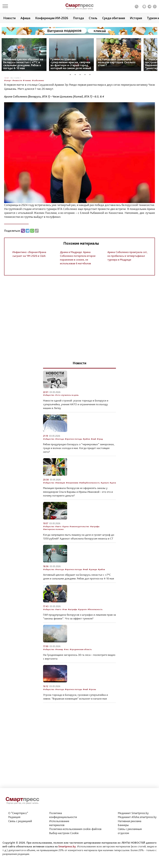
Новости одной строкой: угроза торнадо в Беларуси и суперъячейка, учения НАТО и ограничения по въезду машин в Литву (76, 430)
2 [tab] (76, 74)
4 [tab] (86, 74)
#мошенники (72, 508)
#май (93, 464)
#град (100, 464)
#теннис (27, 106)
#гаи (65, 635)
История (136, 18)
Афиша (25, 18)
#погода (60, 464)
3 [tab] (81, 74)
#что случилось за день (67, 421)
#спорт (8, 106)
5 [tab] (91, 74)
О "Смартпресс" (18, 833)
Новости (9, 18)
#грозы (92, 715)
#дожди (93, 595)
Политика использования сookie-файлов (75, 849)
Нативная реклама (130, 841)
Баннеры (123, 845)
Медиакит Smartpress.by (133, 833)
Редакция (14, 837)
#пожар (59, 675)
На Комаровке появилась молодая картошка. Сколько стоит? (117, 62)
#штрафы (95, 552)
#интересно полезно (53, 555)
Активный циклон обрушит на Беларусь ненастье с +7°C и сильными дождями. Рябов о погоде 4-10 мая (23, 64)
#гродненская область (81, 675)
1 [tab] (71, 74)
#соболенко (38, 106)
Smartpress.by (67, 866)
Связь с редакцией (20, 841)
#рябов (86, 464)
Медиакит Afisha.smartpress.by (137, 837)
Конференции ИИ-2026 (52, 18)
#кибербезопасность (89, 508)
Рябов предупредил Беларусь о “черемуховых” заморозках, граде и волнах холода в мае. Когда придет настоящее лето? (79, 474)
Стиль (93, 18)
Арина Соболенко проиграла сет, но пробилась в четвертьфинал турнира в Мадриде (127, 282)
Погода (78, 18)
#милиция (60, 508)
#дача (113, 508)
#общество (49, 421)
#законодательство (79, 552)
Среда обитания (114, 18)
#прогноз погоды (73, 464)
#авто (58, 552)
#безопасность (95, 635)
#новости (17, 106)
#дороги (82, 635)
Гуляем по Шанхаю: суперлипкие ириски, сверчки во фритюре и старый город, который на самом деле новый (71, 64)
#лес (66, 675)
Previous (4, 54)
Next (155, 54)
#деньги (105, 508)
